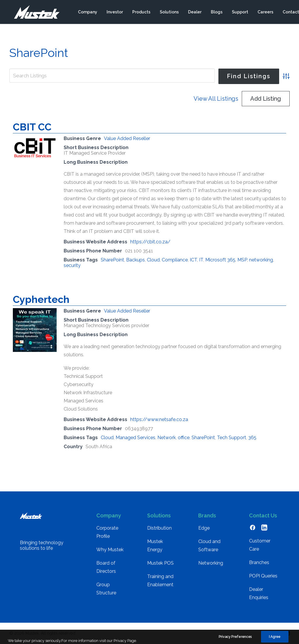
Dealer (194, 13)
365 (252, 438)
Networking (211, 563)
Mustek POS (160, 563)
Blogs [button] (216, 13)
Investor (114, 13)
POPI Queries (263, 576)
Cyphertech (41, 299)
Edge (204, 528)
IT (201, 260)
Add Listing (266, 99)
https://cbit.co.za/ (150, 242)
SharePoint (112, 260)
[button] (253, 529)
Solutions (169, 13)
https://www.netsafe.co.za (159, 419)
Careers (265, 13)
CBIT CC (32, 127)
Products (141, 13)
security (72, 265)
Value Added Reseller (127, 138)
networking (261, 260)
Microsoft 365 (220, 260)
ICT (193, 260)
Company (87, 13)
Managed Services (135, 438)
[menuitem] (87, 13)
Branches (259, 562)
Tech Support (232, 438)
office (184, 438)
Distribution (159, 528)
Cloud (153, 260)
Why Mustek (110, 550)
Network (167, 438)
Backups (135, 260)
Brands (207, 515)
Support (240, 13)
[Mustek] (34, 13)
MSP (242, 260)
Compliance (175, 260)
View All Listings (216, 99)
